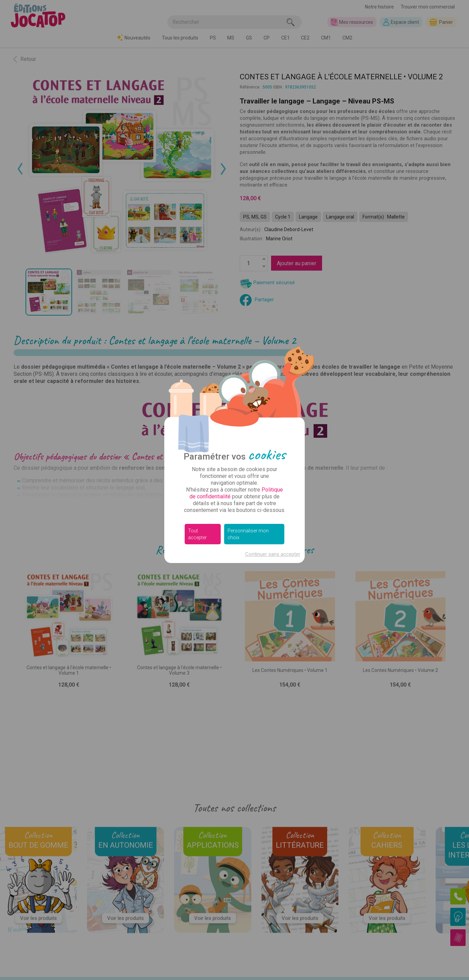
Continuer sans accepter (273, 554)
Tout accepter (197, 534)
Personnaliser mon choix (248, 534)
